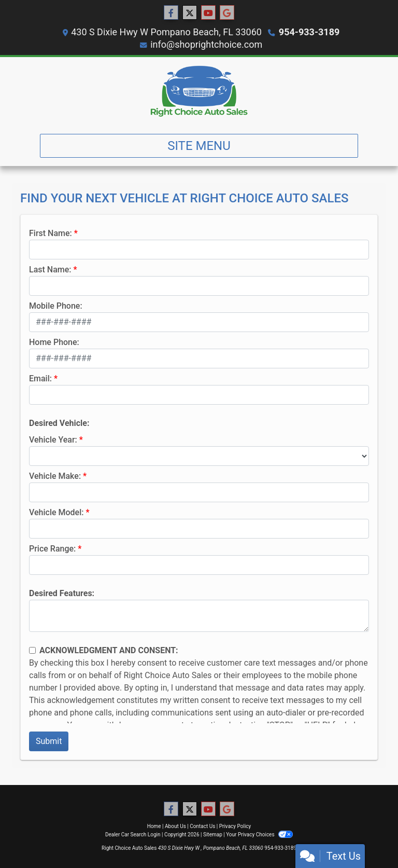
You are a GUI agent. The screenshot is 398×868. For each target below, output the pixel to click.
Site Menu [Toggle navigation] (199, 146)
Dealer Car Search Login (133, 835)
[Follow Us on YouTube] (208, 13)
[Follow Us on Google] (227, 13)
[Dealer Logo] (199, 91)
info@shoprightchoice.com (206, 44)
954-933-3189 (309, 32)
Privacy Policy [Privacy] (235, 826)
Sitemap (213, 835)
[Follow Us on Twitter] (190, 13)
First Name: (51, 233)
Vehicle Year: (53, 440)
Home (154, 826)
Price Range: (52, 549)
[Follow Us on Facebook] (171, 13)
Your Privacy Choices (259, 835)
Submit (49, 741)
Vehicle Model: (56, 512)
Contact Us (202, 826)
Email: (40, 378)
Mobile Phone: (56, 306)
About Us (175, 826)
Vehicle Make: (55, 476)
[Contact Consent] (32, 650)
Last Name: (50, 270)
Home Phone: (54, 342)
